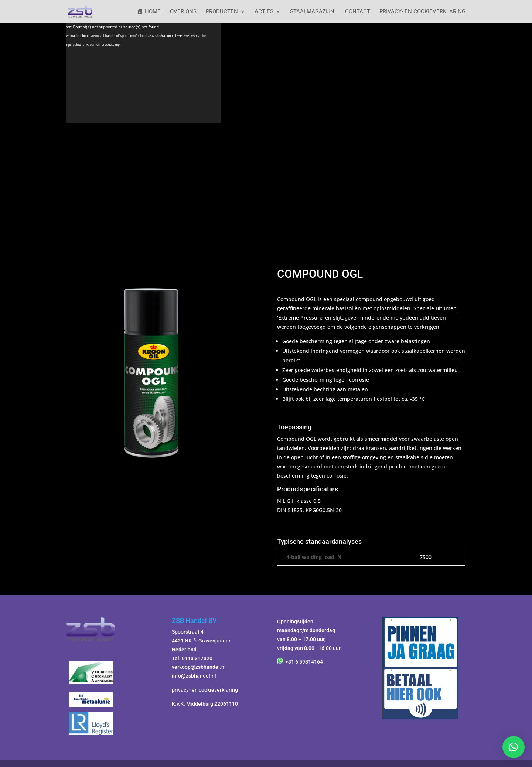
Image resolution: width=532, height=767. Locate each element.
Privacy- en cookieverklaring (422, 12)
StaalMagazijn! (313, 12)
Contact (358, 12)
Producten (222, 12)
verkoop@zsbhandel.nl (199, 667)
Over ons (183, 12)
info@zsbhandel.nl (194, 676)
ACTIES (264, 12)
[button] (514, 747)
